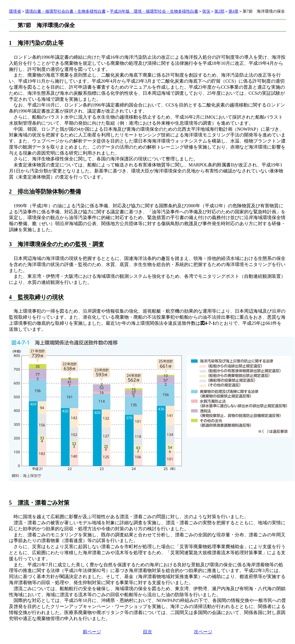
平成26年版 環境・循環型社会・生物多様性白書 (154, 11)
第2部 (219, 11)
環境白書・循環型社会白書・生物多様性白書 (65, 11)
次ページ (203, 632)
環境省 (15, 11)
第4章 (233, 11)
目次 (147, 632)
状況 (206, 11)
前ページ (92, 632)
